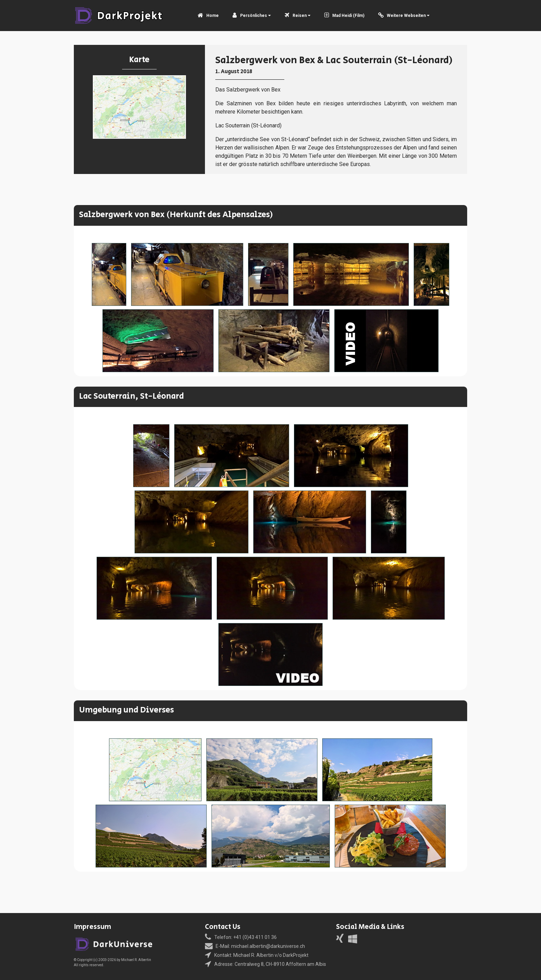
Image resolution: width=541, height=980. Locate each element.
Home (208, 16)
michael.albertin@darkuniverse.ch (268, 946)
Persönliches (250, 16)
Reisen (296, 16)
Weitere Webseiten (402, 16)
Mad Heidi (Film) (344, 16)
